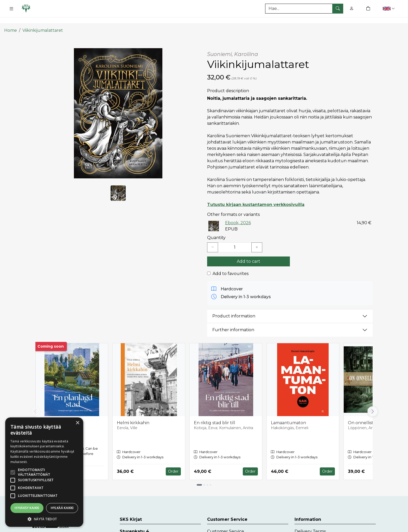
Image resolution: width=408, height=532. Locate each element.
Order (173, 462)
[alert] (44, 472)
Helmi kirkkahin (133, 414)
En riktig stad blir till (215, 414)
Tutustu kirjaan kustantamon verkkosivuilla (256, 196)
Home (11, 21)
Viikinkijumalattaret (43, 21)
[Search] (304, 9)
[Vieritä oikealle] (373, 403)
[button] (389, 8)
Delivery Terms (310, 523)
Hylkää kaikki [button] (62, 508)
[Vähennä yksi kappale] (213, 239)
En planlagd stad (58, 414)
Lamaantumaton (288, 414)
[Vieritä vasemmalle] (35, 403)
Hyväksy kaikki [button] (27, 508)
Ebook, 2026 (238, 214)
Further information (233, 321)
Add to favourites (231, 265)
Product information (234, 307)
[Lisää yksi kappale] (257, 239)
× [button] (77, 423)
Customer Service (226, 523)
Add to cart (248, 252)
